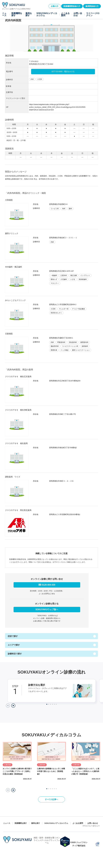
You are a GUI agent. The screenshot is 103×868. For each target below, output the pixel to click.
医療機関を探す (17, 14)
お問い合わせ (78, 14)
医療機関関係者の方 (72, 6)
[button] (13, 790)
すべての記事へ (51, 799)
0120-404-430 (49, 585)
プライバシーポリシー (91, 826)
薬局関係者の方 (92, 6)
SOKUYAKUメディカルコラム (47, 14)
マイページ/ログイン (93, 14)
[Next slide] (13, 706)
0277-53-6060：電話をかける (63, 71)
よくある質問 (65, 14)
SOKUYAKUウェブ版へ (47, 609)
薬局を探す (29, 14)
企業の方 (55, 6)
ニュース (4, 14)
